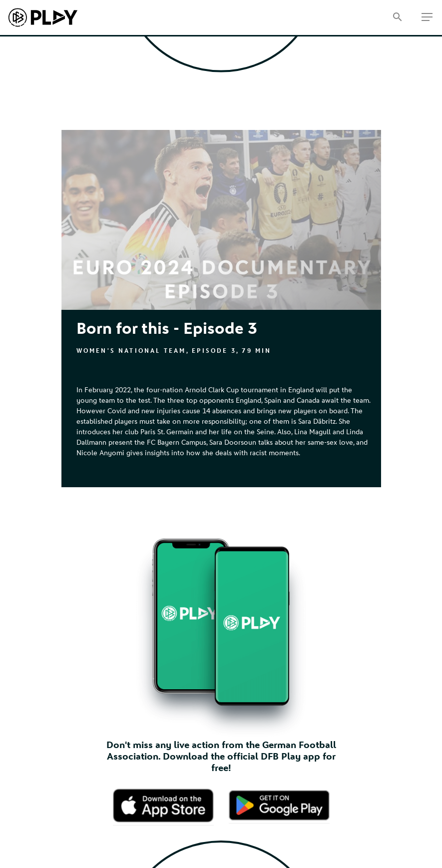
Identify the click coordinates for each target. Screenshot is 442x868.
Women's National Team (131, 351)
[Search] (397, 18)
